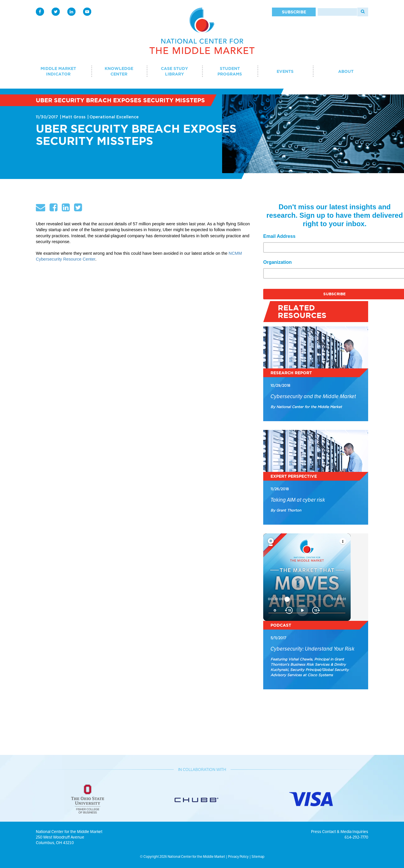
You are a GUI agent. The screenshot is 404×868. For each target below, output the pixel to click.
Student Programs (230, 71)
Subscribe (294, 12)
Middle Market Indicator (58, 71)
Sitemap (258, 856)
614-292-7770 (356, 837)
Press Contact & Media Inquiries (340, 832)
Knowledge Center (119, 71)
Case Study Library (174, 71)
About (346, 71)
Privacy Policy (238, 856)
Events (285, 71)
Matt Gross (74, 117)
